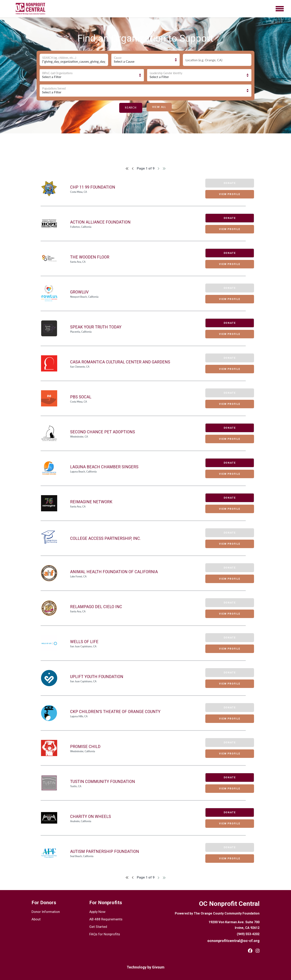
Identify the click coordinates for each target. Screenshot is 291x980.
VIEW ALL (159, 107)
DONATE (226, 218)
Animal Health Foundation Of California (114, 572)
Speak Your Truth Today (96, 327)
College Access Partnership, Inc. (105, 538)
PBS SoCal (81, 397)
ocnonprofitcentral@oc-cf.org (236, 940)
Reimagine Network (91, 502)
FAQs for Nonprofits (103, 933)
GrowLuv (79, 292)
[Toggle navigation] (280, 9)
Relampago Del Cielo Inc (96, 607)
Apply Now (97, 912)
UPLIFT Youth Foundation (97, 677)
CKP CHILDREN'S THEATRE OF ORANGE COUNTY (115, 712)
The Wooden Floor (90, 257)
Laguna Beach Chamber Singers (104, 467)
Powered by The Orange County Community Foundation (217, 913)
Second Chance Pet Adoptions (103, 432)
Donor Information (44, 912)
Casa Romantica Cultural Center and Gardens (120, 362)
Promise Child (85, 747)
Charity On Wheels (91, 816)
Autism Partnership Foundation (105, 851)
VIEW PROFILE (226, 194)
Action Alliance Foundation (100, 222)
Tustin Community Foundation (103, 782)
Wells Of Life (84, 642)
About (36, 919)
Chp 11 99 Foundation (93, 187)
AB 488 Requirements (105, 919)
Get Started (97, 926)
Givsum (158, 967)
